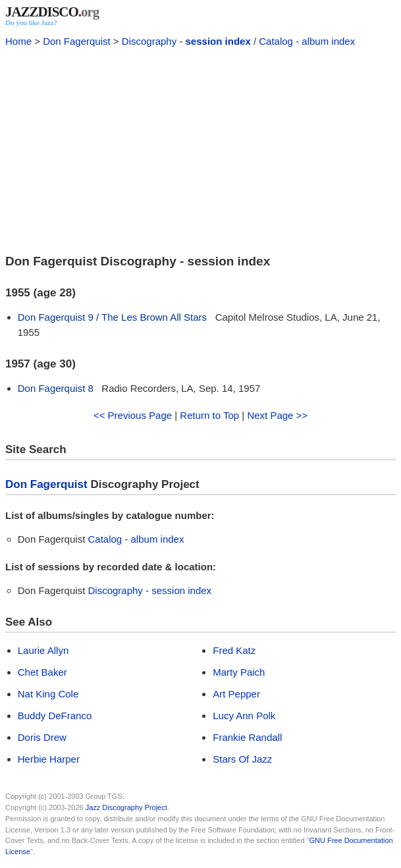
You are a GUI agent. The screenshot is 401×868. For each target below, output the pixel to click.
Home (18, 41)
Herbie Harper (49, 759)
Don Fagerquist (77, 41)
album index (328, 41)
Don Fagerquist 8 (56, 388)
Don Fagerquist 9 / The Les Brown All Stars (112, 317)
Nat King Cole (48, 694)
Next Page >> (277, 415)
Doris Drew (42, 737)
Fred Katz (234, 650)
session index (218, 41)
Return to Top (209, 415)
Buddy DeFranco (55, 716)
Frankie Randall (247, 737)
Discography (149, 41)
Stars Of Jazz (242, 759)
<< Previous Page (133, 415)
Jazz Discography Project (126, 807)
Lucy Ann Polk (244, 716)
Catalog (276, 41)
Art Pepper (236, 694)
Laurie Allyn (43, 650)
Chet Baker (42, 672)
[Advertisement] (200, 149)
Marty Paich (239, 672)
